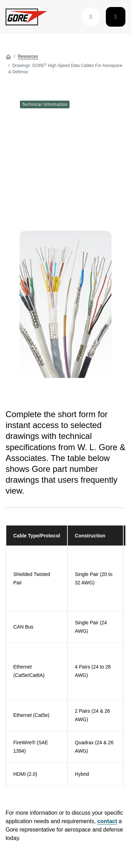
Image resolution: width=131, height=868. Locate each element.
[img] (65, 304)
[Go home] (8, 56)
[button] (91, 17)
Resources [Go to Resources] (28, 56)
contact (107, 821)
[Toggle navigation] (116, 17)
